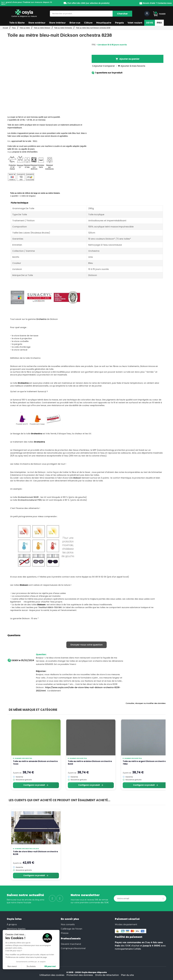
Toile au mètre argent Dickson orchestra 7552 (144, 763)
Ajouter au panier (128, 59)
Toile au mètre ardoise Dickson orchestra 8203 (90, 763)
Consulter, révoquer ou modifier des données (146, 703)
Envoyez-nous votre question (87, 645)
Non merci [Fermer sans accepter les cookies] (12, 966)
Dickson (77, 478)
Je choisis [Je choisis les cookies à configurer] (31, 966)
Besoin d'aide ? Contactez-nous (155, 3)
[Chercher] (122, 14)
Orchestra (41, 319)
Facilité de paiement (129, 937)
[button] (17, 23)
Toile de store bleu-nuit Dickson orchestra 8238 (35, 853)
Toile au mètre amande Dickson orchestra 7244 (35, 763)
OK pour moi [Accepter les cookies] (50, 966)
